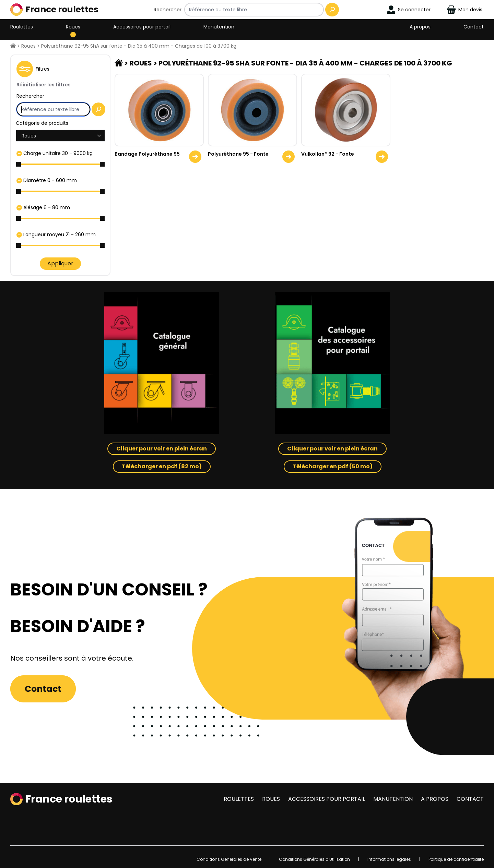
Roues (73, 27)
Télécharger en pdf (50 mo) (333, 466)
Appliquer (60, 263)
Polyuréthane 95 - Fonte (238, 154)
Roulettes (22, 27)
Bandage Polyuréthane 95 (147, 154)
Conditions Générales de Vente (229, 859)
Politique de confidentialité (456, 859)
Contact (474, 27)
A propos (420, 27)
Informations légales (389, 859)
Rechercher (168, 10)
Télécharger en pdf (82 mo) (162, 466)
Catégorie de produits (42, 123)
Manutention (219, 27)
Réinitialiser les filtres (44, 85)
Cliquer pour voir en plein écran (162, 449)
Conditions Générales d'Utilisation (314, 859)
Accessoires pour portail (142, 27)
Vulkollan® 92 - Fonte (328, 154)
